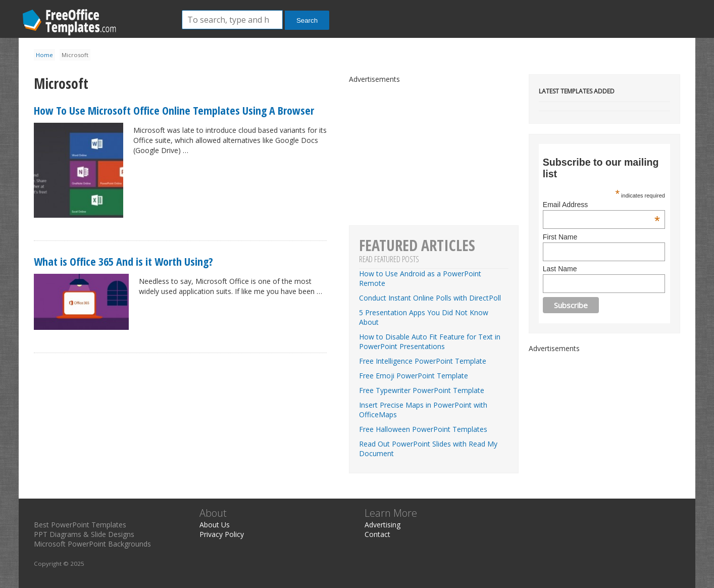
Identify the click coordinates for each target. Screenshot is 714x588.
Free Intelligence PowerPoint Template (423, 361)
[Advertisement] (604, 416)
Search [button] (307, 20)
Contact (377, 534)
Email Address (601, 205)
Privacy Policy (222, 534)
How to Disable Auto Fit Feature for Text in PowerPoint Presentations (430, 341)
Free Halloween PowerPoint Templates (423, 429)
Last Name (560, 269)
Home (44, 55)
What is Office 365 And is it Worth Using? (123, 261)
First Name (560, 237)
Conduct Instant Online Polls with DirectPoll (430, 298)
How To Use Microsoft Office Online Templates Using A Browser (174, 110)
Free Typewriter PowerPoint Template (422, 390)
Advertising (382, 525)
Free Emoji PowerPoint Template (414, 376)
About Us (215, 525)
